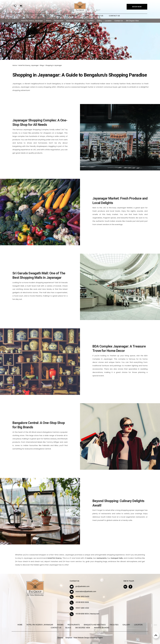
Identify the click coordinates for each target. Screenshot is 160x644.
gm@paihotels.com (82, 586)
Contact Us (114, 16)
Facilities (90, 21)
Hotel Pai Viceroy (55, 558)
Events (86, 16)
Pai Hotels (43, 16)
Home (15, 65)
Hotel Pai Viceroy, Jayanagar (32, 21)
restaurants (102, 558)
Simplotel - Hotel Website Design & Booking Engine (84, 638)
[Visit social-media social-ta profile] (125, 587)
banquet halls (117, 558)
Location (108, 21)
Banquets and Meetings (75, 21)
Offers (57, 16)
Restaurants (72, 16)
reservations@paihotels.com (86, 591)
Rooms (49, 21)
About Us (99, 16)
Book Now (137, 7)
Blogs (42, 65)
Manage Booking (102, 628)
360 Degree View (132, 21)
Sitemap (60, 638)
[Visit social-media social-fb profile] (130, 587)
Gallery (99, 21)
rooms (89, 558)
